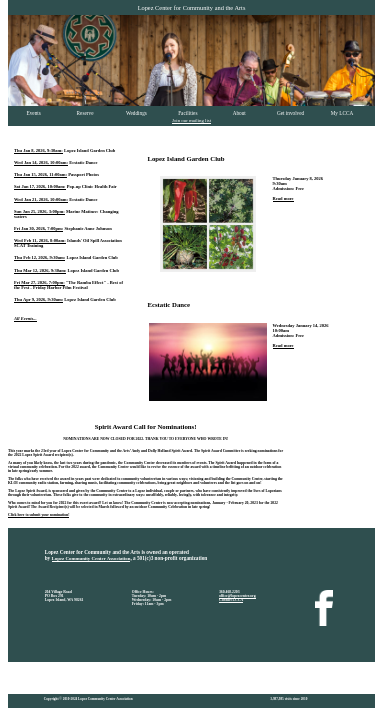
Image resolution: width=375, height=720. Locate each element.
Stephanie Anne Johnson (87, 228)
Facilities (187, 113)
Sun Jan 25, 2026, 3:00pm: (39, 211)
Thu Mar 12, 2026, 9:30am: (40, 270)
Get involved (290, 113)
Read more (283, 198)
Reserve (85, 113)
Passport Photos (83, 174)
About (239, 113)
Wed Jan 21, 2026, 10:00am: (41, 199)
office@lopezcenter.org (237, 596)
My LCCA (342, 113)
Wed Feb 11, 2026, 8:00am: (40, 240)
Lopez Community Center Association (91, 558)
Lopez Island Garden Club (89, 150)
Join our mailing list (191, 120)
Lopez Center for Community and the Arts (192, 7)
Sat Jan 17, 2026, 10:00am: (40, 186)
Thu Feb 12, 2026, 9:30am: (39, 257)
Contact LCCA (231, 600)
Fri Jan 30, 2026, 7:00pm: (38, 228)
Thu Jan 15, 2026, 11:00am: (40, 174)
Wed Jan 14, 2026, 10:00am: (41, 162)
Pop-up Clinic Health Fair (92, 186)
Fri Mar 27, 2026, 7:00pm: (39, 282)
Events (34, 113)
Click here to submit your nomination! (38, 515)
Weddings (136, 113)
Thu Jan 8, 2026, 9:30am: (38, 150)
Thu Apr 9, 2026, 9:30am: (38, 299)
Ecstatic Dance (83, 162)
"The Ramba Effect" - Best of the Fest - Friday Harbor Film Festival (68, 285)
